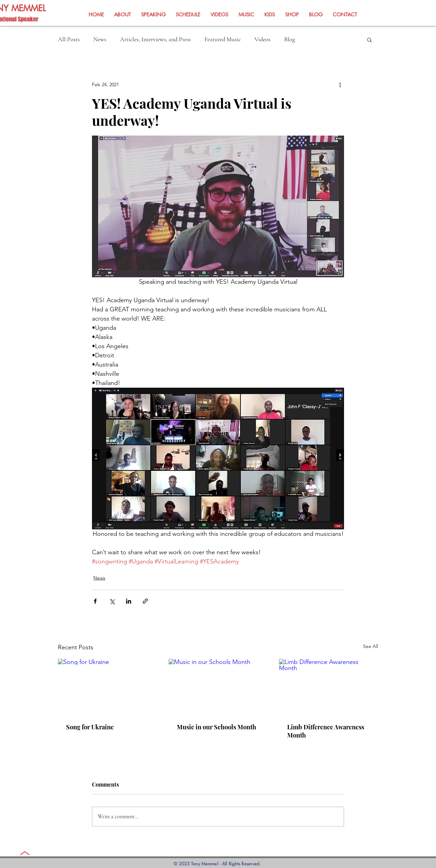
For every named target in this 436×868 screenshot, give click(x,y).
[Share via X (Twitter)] (112, 601)
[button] (369, 40)
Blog (290, 39)
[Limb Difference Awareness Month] (329, 687)
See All (371, 646)
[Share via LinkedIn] (129, 601)
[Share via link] (145, 601)
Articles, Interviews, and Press (155, 39)
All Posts (69, 39)
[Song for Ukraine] (107, 687)
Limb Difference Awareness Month (326, 731)
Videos (262, 39)
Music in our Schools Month (216, 727)
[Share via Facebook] (95, 601)
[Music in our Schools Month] (218, 687)
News (100, 39)
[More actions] (340, 84)
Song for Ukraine (90, 727)
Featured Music (223, 39)
